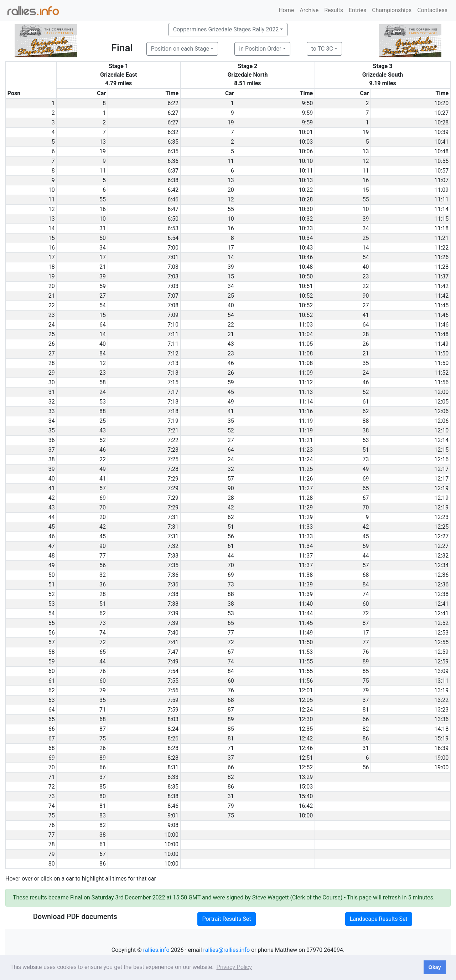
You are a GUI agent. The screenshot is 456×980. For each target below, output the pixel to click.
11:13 (306, 392)
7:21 (173, 430)
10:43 (306, 248)
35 (366, 363)
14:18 (441, 729)
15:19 (441, 738)
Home (286, 10)
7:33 (173, 556)
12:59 (441, 652)
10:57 (441, 171)
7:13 (173, 363)
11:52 (441, 373)
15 (366, 190)
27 (103, 296)
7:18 (173, 402)
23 (366, 276)
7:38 (173, 594)
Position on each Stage (180, 49)
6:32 (173, 132)
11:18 (441, 228)
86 (366, 738)
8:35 (173, 787)
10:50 (306, 276)
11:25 (306, 469)
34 (366, 228)
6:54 (173, 238)
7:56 (173, 690)
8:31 (173, 767)
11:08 (306, 353)
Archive (309, 10)
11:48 (441, 334)
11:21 (441, 238)
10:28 (441, 122)
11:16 (306, 411)
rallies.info (156, 950)
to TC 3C (322, 49)
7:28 (173, 469)
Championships (392, 10)
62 (366, 411)
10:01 (306, 132)
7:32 (173, 546)
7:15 (173, 382)
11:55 (306, 661)
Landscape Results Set (379, 919)
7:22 (173, 440)
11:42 (441, 286)
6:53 (173, 228)
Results (334, 10)
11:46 (441, 315)
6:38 (173, 180)
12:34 (441, 565)
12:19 (441, 488)
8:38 (173, 796)
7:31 (173, 517)
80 (103, 796)
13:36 (441, 719)
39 (366, 219)
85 (366, 671)
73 (366, 459)
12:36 (441, 575)
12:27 (441, 536)
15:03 (306, 787)
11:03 (306, 325)
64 (103, 325)
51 (366, 450)
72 (366, 613)
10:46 (306, 257)
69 (366, 479)
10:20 (441, 103)
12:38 (441, 594)
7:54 (173, 671)
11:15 (441, 219)
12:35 (306, 729)
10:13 (306, 180)
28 (366, 334)
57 (231, 479)
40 (366, 267)
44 (231, 556)
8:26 (173, 738)
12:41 (441, 604)
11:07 (441, 180)
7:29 (173, 479)
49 (231, 402)
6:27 (173, 113)
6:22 (173, 103)
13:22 (441, 700)
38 (366, 430)
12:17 (441, 469)
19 (231, 122)
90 (366, 296)
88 (103, 411)
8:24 (173, 729)
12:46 (306, 748)
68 (366, 575)
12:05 (441, 402)
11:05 (306, 344)
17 (231, 248)
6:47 (173, 209)
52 (366, 392)
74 (366, 594)
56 (231, 536)
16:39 (441, 748)
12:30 (306, 719)
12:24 (306, 710)
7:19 (173, 421)
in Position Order (260, 49)
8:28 (173, 748)
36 (103, 584)
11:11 (441, 199)
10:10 (306, 161)
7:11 (173, 334)
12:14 (441, 440)
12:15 (441, 450)
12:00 (441, 392)
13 (103, 142)
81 (366, 710)
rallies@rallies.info (227, 950)
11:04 (306, 334)
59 (103, 286)
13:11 (441, 681)
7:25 (173, 459)
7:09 (173, 315)
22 (366, 286)
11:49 (441, 344)
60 (366, 604)
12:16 (441, 459)
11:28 (441, 267)
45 (231, 392)
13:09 (441, 671)
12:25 (441, 527)
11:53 (306, 652)
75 (366, 681)
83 (103, 815)
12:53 (441, 633)
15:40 (306, 796)
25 (366, 238)
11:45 (441, 305)
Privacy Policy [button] (234, 967)
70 (103, 507)
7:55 (173, 681)
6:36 (173, 161)
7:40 (173, 633)
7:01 (173, 257)
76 (366, 652)
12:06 (441, 411)
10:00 (171, 835)
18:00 (306, 815)
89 (366, 661)
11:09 (441, 190)
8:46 (173, 806)
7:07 (173, 296)
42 (231, 507)
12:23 (441, 517)
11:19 (306, 421)
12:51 (306, 758)
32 (231, 469)
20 (231, 190)
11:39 (306, 584)
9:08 (173, 825)
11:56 (441, 382)
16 (366, 180)
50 (103, 238)
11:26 (441, 257)
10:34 (306, 238)
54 (366, 257)
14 (366, 248)
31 (103, 228)
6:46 (173, 199)
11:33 (306, 527)
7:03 (173, 267)
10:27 (441, 113)
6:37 (173, 171)
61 (366, 402)
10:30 (306, 209)
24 (366, 373)
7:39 (173, 613)
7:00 (173, 248)
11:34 (306, 546)
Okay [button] (434, 967)
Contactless (432, 10)
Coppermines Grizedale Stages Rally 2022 (226, 29)
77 (103, 556)
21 (103, 267)
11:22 (441, 248)
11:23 (306, 450)
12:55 (441, 642)
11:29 (306, 507)
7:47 (173, 652)
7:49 (173, 661)
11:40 (306, 604)
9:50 (307, 103)
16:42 (306, 806)
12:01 (306, 690)
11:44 (306, 613)
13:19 (441, 690)
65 (366, 488)
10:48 (441, 151)
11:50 (441, 353)
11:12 (306, 382)
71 (103, 710)
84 (103, 353)
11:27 (306, 488)
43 (231, 344)
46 (231, 363)
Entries (357, 10)
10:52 (306, 296)
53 (103, 402)
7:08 (173, 305)
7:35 (173, 565)
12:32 (441, 556)
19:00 (441, 758)
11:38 (306, 575)
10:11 (306, 171)
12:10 (441, 430)
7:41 (173, 642)
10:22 (306, 190)
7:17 (173, 392)
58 (103, 382)
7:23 (173, 450)
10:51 (306, 286)
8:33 (173, 777)
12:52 (441, 623)
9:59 (307, 113)
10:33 (306, 228)
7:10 (173, 325)
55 (103, 199)
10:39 (441, 132)
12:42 (306, 738)
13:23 (441, 710)
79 (103, 690)
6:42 (173, 190)
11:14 (441, 209)
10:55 (441, 161)
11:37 (441, 276)
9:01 (173, 815)
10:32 (306, 219)
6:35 (173, 142)
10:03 (306, 142)
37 (366, 700)
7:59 (173, 700)
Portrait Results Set (226, 919)
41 (366, 315)
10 (366, 209)
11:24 (306, 459)
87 (366, 623)
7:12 (173, 353)
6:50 (173, 219)
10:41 (441, 142)
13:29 (306, 777)
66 (366, 719)
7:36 (173, 575)
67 (366, 498)
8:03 (173, 719)
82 (366, 729)
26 (366, 344)
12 (366, 161)
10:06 (306, 151)
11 (231, 161)
